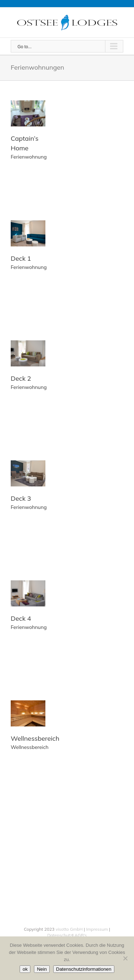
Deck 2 (21, 378)
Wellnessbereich (35, 738)
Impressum (97, 929)
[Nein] (125, 958)
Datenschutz (60, 935)
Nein (42, 969)
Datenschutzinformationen (84, 969)
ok (25, 969)
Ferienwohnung (29, 157)
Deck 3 (21, 498)
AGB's (80, 935)
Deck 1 (21, 258)
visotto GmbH (69, 929)
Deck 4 (21, 618)
